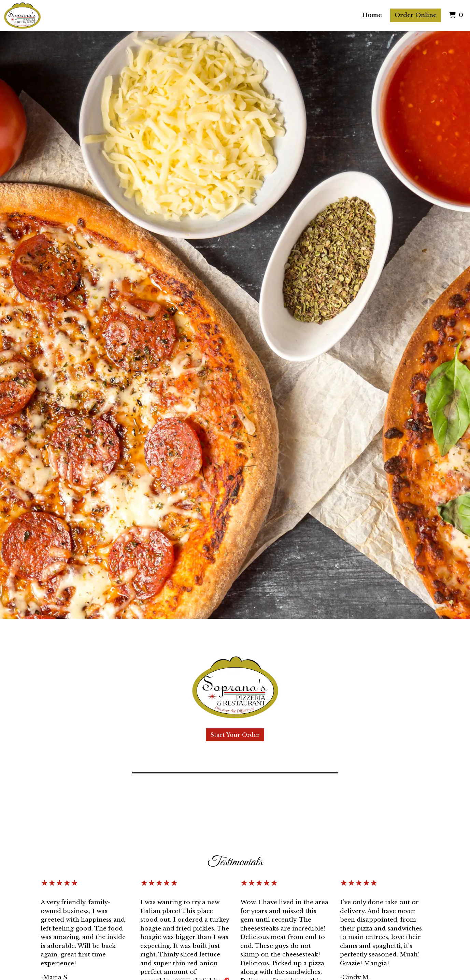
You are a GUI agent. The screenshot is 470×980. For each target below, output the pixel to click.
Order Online (416, 15)
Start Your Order (235, 735)
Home (372, 15)
